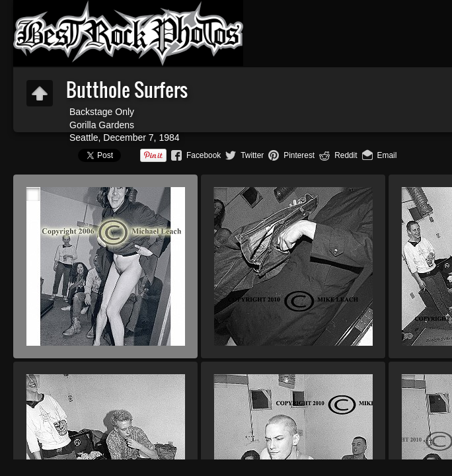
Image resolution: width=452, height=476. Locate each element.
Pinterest (299, 155)
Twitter (252, 155)
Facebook (204, 155)
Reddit (346, 155)
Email (387, 155)
